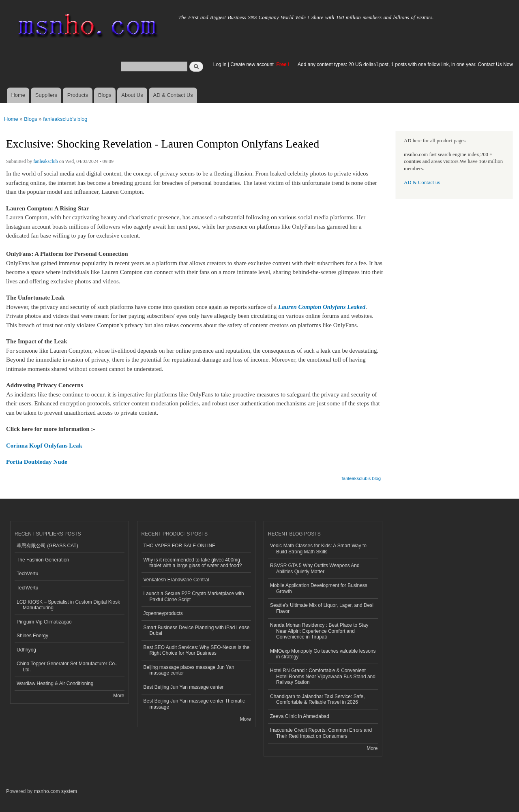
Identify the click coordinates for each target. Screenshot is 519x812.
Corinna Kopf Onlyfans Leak (44, 446)
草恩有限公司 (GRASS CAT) (47, 546)
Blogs (105, 95)
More (119, 696)
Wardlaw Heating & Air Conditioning (55, 683)
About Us (132, 95)
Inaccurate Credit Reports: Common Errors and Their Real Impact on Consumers (321, 733)
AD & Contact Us (173, 95)
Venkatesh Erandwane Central (176, 580)
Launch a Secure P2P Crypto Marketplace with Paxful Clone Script (194, 596)
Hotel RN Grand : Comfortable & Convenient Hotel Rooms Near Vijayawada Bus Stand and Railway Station (323, 676)
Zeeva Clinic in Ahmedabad (300, 716)
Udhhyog (26, 650)
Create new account (253, 64)
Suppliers (46, 95)
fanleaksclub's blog (65, 119)
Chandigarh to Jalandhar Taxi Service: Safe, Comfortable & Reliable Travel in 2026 (317, 699)
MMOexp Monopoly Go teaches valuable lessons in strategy (323, 654)
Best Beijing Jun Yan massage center (184, 687)
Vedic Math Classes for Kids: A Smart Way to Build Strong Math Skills (318, 548)
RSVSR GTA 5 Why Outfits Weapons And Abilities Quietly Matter (315, 568)
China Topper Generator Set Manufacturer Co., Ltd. (67, 666)
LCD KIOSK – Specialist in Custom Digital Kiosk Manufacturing (68, 605)
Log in (220, 64)
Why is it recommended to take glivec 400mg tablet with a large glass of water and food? (193, 563)
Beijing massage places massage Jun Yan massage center (189, 670)
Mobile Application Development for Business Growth (319, 588)
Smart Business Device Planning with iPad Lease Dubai (197, 630)
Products (78, 95)
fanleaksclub (46, 161)
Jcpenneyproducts (163, 613)
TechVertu (27, 574)
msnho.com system (56, 791)
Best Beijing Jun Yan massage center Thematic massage (194, 704)
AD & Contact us (422, 182)
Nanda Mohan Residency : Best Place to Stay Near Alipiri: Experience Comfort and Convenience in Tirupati (319, 631)
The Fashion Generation (43, 560)
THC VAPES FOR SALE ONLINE (180, 546)
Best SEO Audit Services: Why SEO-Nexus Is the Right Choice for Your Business (197, 650)
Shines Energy (32, 636)
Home (18, 95)
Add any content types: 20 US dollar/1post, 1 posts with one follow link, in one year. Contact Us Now (405, 64)
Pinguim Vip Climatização (44, 622)
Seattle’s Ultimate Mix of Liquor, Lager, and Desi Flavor (322, 608)
